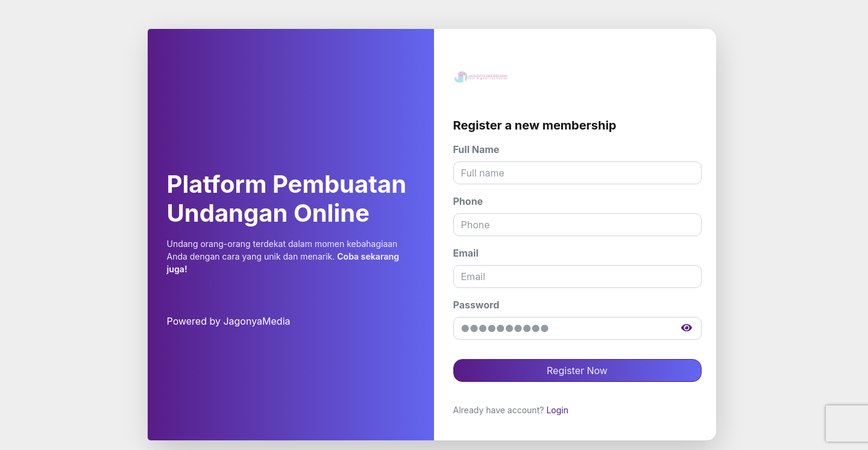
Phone (468, 201)
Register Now (577, 370)
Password (476, 305)
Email (466, 253)
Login (557, 410)
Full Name (476, 149)
